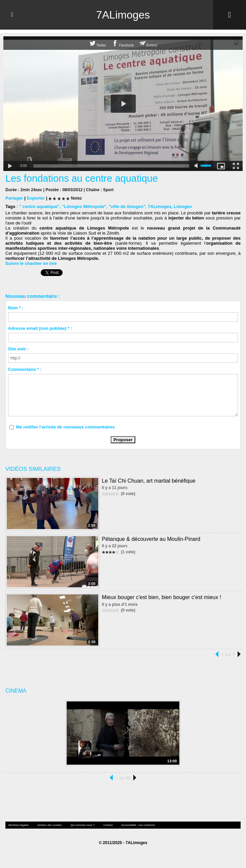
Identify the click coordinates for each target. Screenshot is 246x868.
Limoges (183, 206)
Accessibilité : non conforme (138, 825)
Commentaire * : (25, 369)
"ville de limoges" (127, 206)
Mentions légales (19, 825)
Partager (14, 198)
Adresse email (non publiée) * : (40, 328)
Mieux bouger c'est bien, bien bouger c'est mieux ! (162, 597)
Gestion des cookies (49, 825)
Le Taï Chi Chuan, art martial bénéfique (149, 481)
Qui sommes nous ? (83, 825)
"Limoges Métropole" (84, 206)
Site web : (18, 349)
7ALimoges (123, 15)
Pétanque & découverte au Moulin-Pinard (151, 539)
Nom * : (16, 308)
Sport (108, 190)
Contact (108, 825)
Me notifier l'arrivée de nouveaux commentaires (65, 427)
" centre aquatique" (39, 206)
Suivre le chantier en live (31, 263)
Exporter (36, 198)
